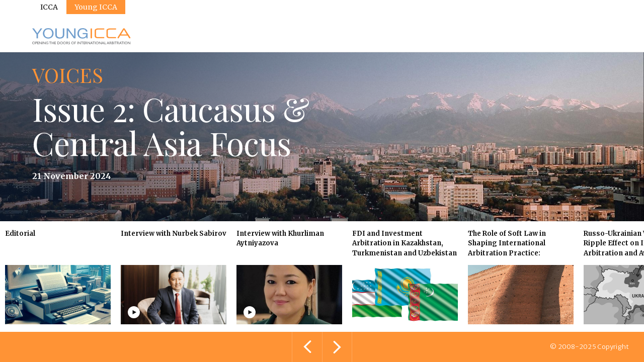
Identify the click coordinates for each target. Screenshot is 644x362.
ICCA (49, 7)
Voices (68, 75)
